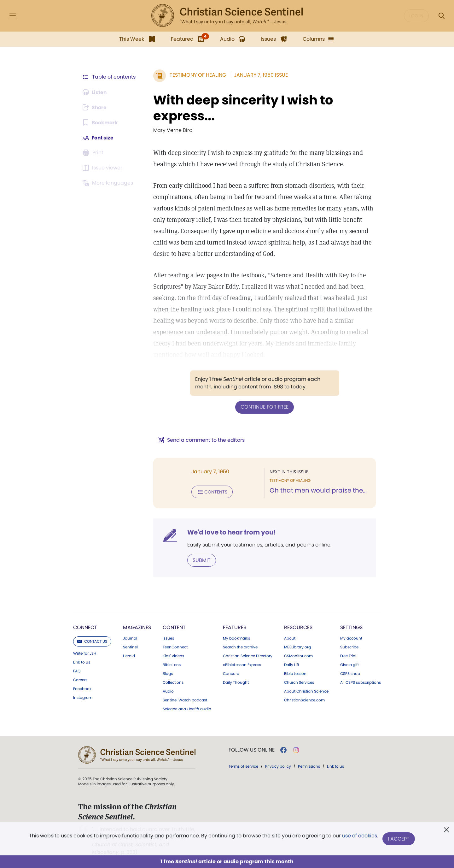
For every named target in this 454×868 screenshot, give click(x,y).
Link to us (82, 662)
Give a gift (349, 664)
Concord (231, 673)
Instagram (83, 697)
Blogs (168, 673)
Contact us (92, 641)
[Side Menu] (13, 16)
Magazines (137, 627)
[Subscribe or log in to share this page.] (96, 107)
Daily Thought (236, 682)
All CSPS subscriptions (361, 682)
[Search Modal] (441, 16)
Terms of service (243, 766)
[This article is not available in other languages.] (109, 183)
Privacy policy (278, 766)
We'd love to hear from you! (230, 532)
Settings (351, 627)
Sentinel (130, 647)
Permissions (309, 766)
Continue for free (264, 407)
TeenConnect (175, 647)
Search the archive (240, 647)
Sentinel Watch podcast (185, 700)
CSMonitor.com (298, 655)
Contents (211, 492)
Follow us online (252, 749)
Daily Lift (292, 664)
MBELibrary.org (297, 647)
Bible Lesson (295, 673)
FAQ (77, 670)
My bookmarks (236, 638)
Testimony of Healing (197, 75)
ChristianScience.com (304, 700)
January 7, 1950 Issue (260, 75)
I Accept (399, 839)
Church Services (299, 682)
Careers (80, 679)
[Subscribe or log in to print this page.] (94, 153)
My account (351, 638)
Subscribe (349, 647)
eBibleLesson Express (242, 664)
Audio (168, 691)
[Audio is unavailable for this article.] (95, 92)
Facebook (82, 688)
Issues (168, 638)
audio (187, 708)
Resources (298, 627)
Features (235, 627)
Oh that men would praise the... (317, 490)
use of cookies (359, 836)
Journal (130, 638)
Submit (200, 560)
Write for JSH (85, 653)
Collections (173, 682)
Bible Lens (172, 664)
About (290, 638)
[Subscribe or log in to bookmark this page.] (101, 122)
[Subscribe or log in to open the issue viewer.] (103, 168)
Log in (416, 16)
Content (174, 627)
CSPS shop (350, 673)
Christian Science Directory (248, 655)
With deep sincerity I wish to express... (242, 108)
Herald (129, 655)
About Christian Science (306, 691)
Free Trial (348, 655)
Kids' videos (173, 655)
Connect (85, 627)
